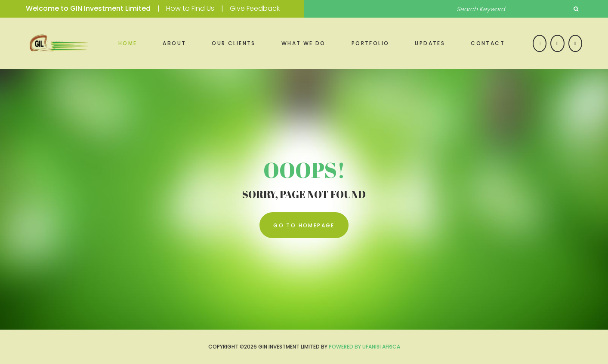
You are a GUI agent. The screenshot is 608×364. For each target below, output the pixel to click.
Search (576, 9)
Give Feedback (255, 8)
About (174, 43)
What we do (304, 43)
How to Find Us (190, 8)
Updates (430, 43)
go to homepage (304, 225)
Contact (488, 43)
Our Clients (233, 43)
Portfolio (370, 43)
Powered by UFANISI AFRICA (364, 347)
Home (128, 43)
